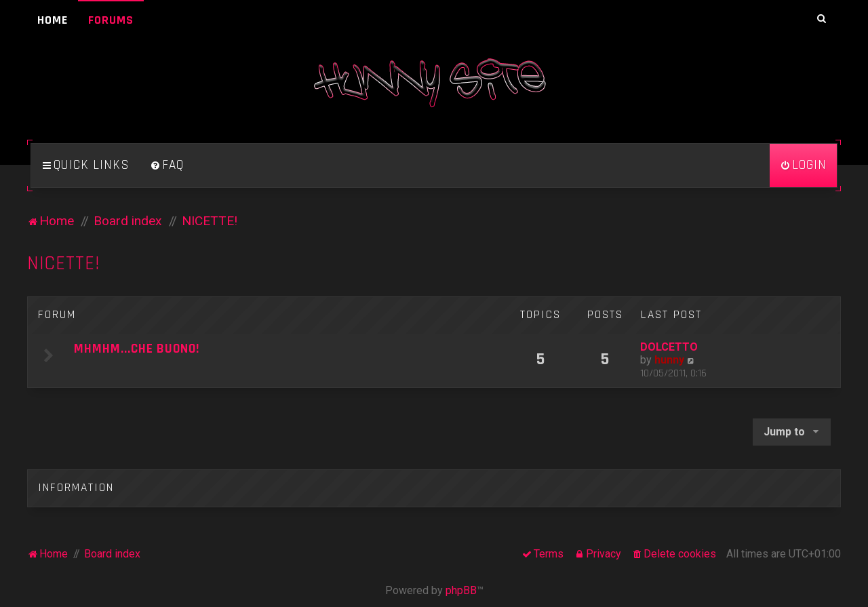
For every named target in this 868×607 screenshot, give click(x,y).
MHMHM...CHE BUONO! (137, 349)
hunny (669, 360)
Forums (111, 20)
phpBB (461, 590)
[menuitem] (167, 165)
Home (53, 20)
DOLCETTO (669, 347)
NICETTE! (64, 263)
